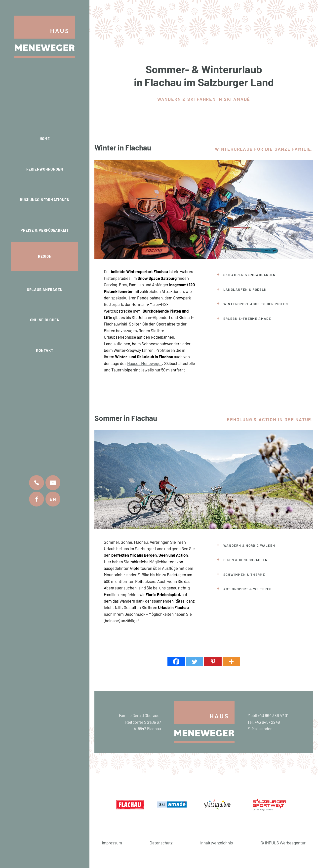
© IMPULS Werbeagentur (283, 843)
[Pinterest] (213, 662)
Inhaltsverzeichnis (217, 843)
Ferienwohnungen (45, 169)
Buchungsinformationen (45, 200)
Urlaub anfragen (45, 289)
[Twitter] (195, 662)
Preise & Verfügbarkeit (45, 230)
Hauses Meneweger (145, 363)
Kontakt (45, 350)
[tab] (258, 275)
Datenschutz (161, 843)
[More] (231, 662)
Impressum (112, 843)
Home (45, 139)
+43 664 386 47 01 (273, 715)
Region (45, 256)
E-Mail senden (260, 728)
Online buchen (45, 320)
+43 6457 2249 (267, 722)
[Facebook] (176, 662)
